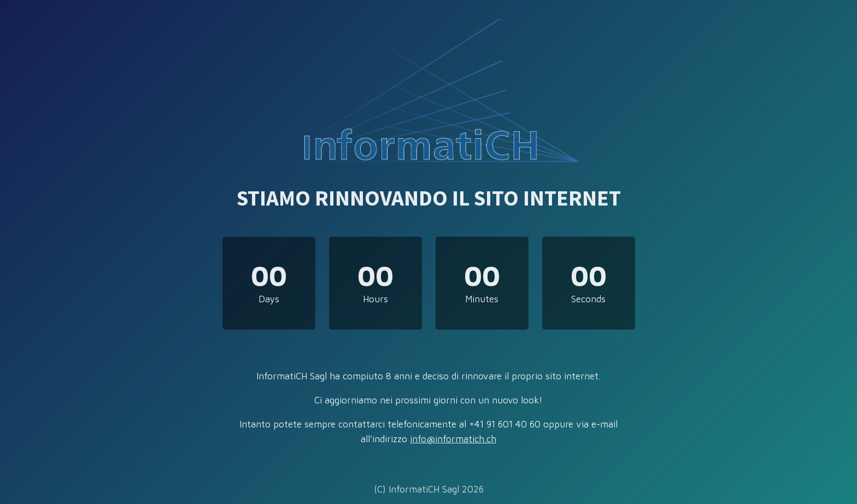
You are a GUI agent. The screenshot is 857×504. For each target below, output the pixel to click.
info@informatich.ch (453, 439)
